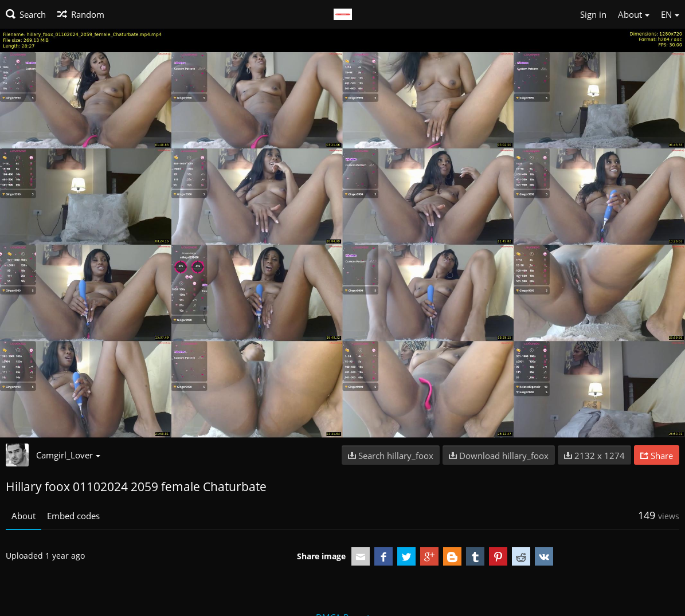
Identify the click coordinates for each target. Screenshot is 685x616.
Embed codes (73, 516)
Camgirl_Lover (68, 455)
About (24, 516)
